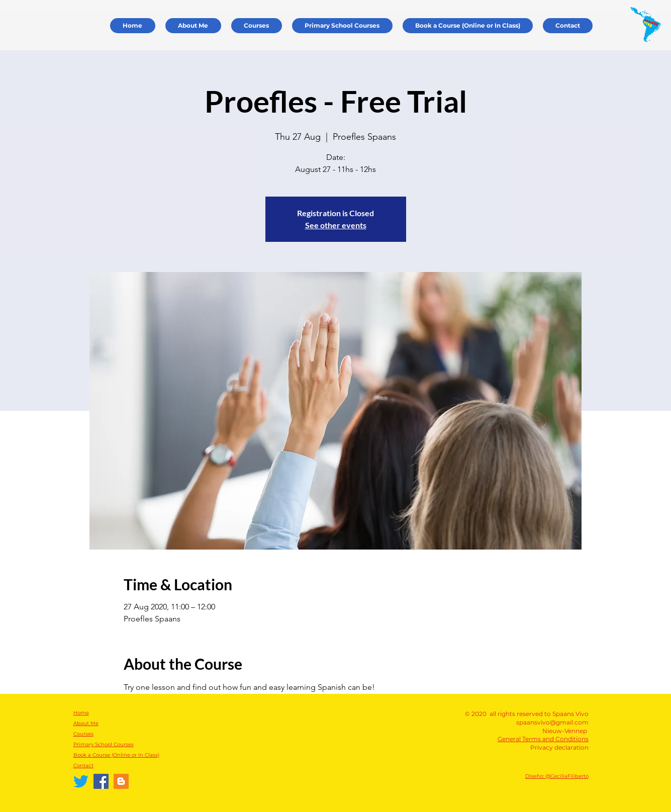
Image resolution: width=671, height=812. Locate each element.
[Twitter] (81, 781)
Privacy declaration (559, 747)
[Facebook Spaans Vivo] (101, 781)
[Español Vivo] (121, 781)
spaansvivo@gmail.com (552, 722)
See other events (336, 225)
